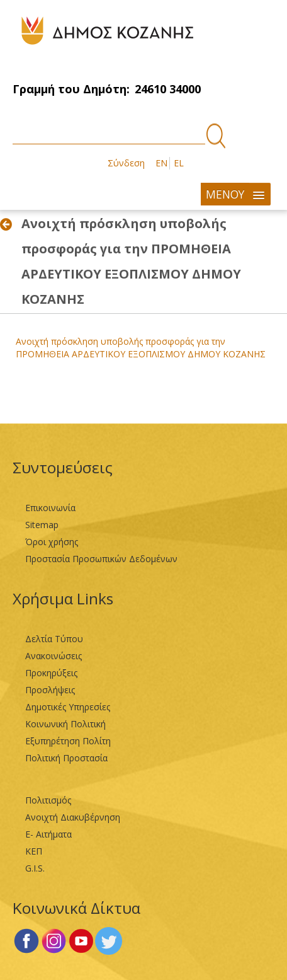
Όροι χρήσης (52, 542)
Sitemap (42, 525)
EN (161, 163)
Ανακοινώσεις (53, 656)
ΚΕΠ (34, 851)
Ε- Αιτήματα (48, 834)
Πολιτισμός (48, 800)
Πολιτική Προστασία (66, 758)
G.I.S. (35, 868)
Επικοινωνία (50, 508)
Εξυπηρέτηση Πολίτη (68, 741)
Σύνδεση (126, 163)
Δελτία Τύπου (54, 639)
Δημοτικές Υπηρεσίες (68, 707)
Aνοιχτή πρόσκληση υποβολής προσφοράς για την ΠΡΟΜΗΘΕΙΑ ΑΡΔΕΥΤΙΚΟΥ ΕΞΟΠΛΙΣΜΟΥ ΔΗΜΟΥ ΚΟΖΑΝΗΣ (141, 348)
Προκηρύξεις (51, 673)
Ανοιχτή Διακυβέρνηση (73, 817)
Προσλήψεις (50, 690)
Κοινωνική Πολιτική (65, 724)
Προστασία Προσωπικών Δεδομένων (101, 559)
